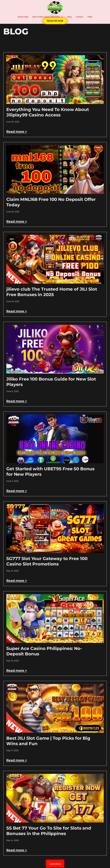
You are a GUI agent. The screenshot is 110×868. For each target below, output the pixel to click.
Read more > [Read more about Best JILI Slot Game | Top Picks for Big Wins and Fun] (17, 760)
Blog (70, 17)
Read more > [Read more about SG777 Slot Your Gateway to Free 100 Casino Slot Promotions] (17, 581)
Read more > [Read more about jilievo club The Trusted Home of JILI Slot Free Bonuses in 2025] (17, 311)
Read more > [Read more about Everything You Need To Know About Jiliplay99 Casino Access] (17, 132)
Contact (80, 17)
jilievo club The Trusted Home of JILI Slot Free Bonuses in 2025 (52, 292)
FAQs (90, 17)
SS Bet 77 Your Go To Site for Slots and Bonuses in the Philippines (49, 831)
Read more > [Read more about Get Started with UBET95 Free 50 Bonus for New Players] (17, 491)
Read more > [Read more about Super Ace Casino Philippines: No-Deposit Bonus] (17, 670)
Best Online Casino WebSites (48, 17)
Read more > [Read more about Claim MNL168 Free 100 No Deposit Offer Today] (17, 221)
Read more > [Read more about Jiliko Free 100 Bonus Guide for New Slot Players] (17, 401)
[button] (55, 864)
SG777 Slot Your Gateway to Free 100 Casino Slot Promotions (47, 561)
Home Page (23, 17)
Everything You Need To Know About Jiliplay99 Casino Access (48, 112)
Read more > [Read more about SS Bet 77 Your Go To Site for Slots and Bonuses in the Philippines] (17, 850)
